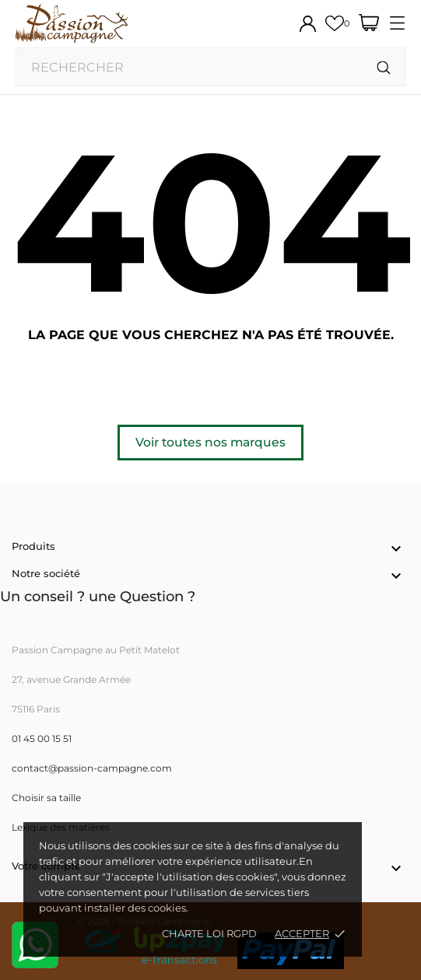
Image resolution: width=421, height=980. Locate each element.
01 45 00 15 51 (42, 738)
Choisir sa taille (46, 798)
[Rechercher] (384, 68)
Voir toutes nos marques (210, 442)
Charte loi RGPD (209, 933)
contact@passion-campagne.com (92, 768)
